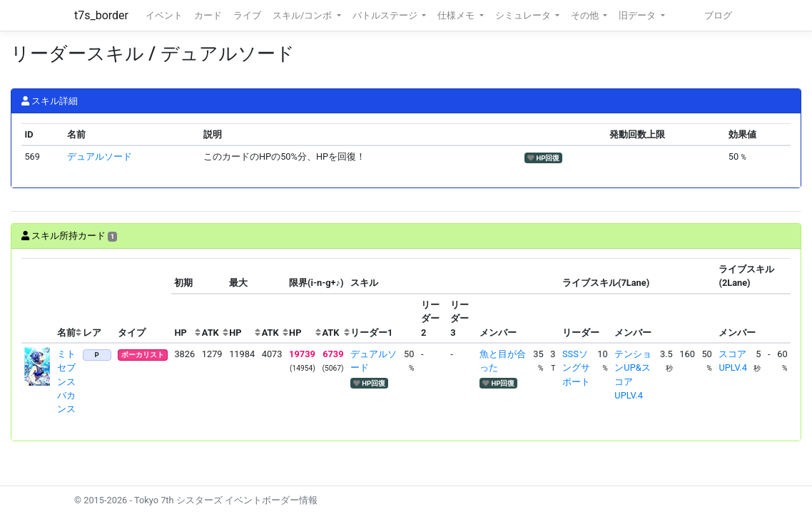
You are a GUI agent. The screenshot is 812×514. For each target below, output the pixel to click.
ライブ (247, 15)
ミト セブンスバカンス (71, 381)
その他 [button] (586, 15)
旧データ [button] (638, 15)
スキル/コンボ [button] (303, 15)
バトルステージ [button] (386, 15)
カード (208, 15)
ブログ (718, 15)
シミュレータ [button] (524, 15)
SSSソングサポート (576, 367)
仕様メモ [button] (457, 15)
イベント (164, 15)
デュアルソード (100, 156)
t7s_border (101, 15)
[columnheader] (38, 301)
